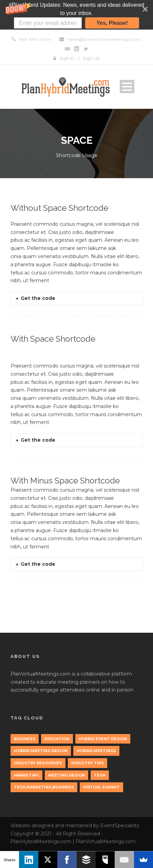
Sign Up (91, 58)
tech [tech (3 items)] (100, 775)
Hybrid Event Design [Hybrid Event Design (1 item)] (103, 739)
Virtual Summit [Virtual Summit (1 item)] (101, 787)
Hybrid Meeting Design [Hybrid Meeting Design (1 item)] (41, 751)
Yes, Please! (112, 23)
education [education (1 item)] (57, 739)
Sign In (67, 58)
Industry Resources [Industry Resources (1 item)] (38, 763)
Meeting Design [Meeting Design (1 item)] (66, 775)
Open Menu (127, 87)
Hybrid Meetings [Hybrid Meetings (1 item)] (96, 751)
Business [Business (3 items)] (25, 739)
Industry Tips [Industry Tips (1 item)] (88, 763)
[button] (76, 15)
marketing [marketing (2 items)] (26, 775)
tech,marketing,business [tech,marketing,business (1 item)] (44, 787)
